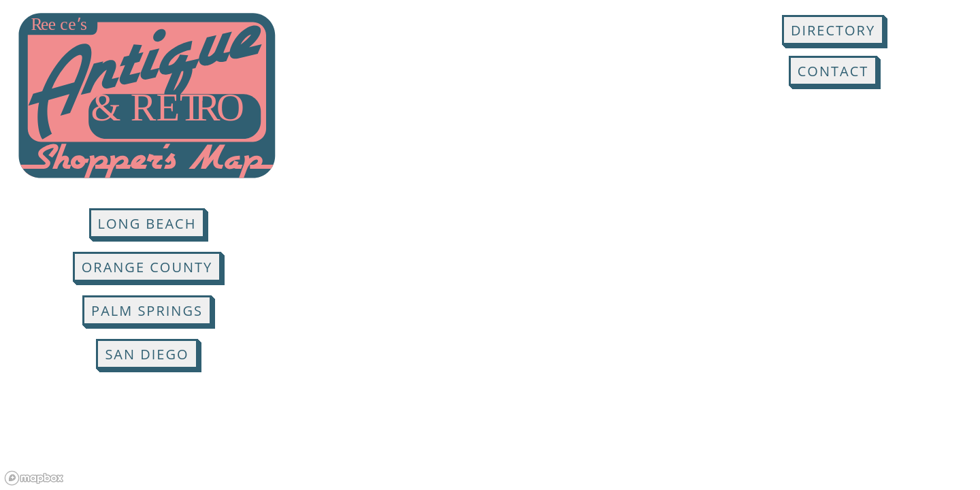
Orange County (147, 267)
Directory (833, 30)
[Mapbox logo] (34, 478)
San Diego (147, 354)
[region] (490, 245)
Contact (833, 71)
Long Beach (147, 224)
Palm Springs (147, 311)
